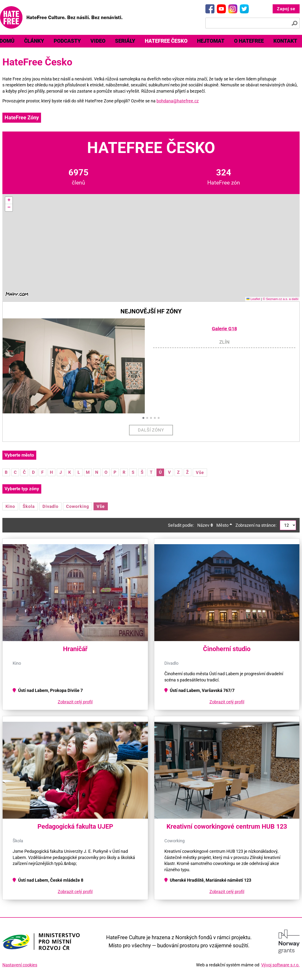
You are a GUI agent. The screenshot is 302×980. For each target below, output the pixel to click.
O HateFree (249, 41)
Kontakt (285, 41)
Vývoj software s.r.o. (280, 965)
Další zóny (151, 430)
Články (34, 41)
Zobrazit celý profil (75, 702)
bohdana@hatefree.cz (178, 101)
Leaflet (253, 299)
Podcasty (67, 41)
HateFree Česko (166, 41)
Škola (29, 506)
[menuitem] (34, 41)
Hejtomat (211, 41)
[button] (9, 200)
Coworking (78, 506)
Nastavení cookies (20, 965)
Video (98, 41)
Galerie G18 (224, 329)
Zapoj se (286, 9)
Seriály (125, 41)
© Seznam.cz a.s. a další (281, 299)
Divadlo (51, 506)
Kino (10, 506)
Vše (200, 472)
